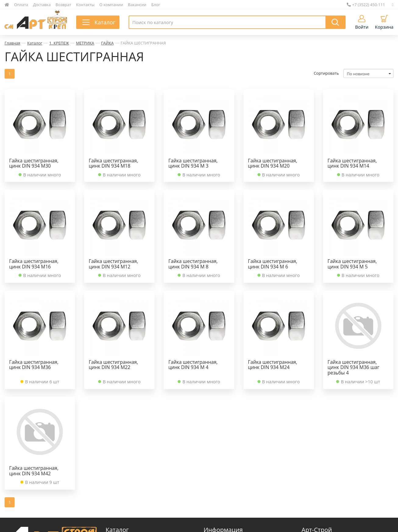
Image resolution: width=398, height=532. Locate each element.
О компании (111, 5)
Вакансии (137, 5)
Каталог (35, 43)
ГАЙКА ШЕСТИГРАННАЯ (143, 43)
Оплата (21, 5)
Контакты (85, 5)
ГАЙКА (107, 43)
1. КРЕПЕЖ (59, 43)
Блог (156, 5)
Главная (12, 43)
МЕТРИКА (85, 43)
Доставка (42, 5)
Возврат (63, 5)
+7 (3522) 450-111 (366, 5)
